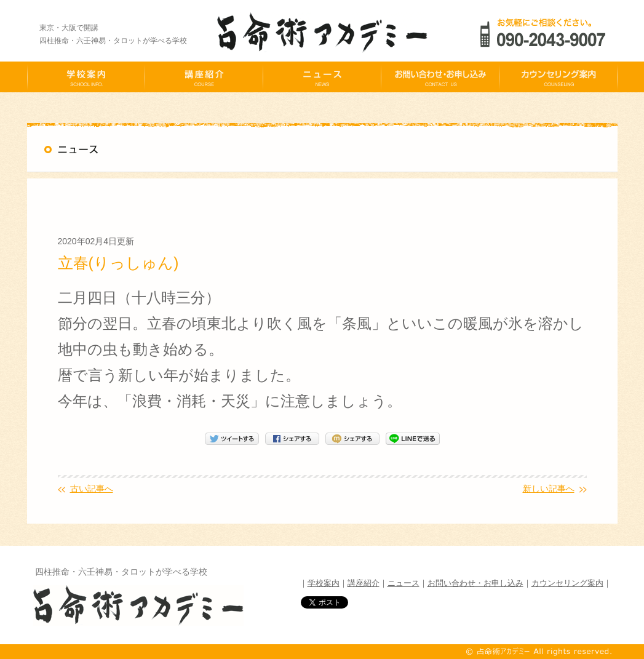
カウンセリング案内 (567, 583)
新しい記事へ (549, 489)
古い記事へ (92, 489)
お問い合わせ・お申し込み (475, 583)
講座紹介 (364, 583)
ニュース (403, 583)
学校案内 (324, 583)
